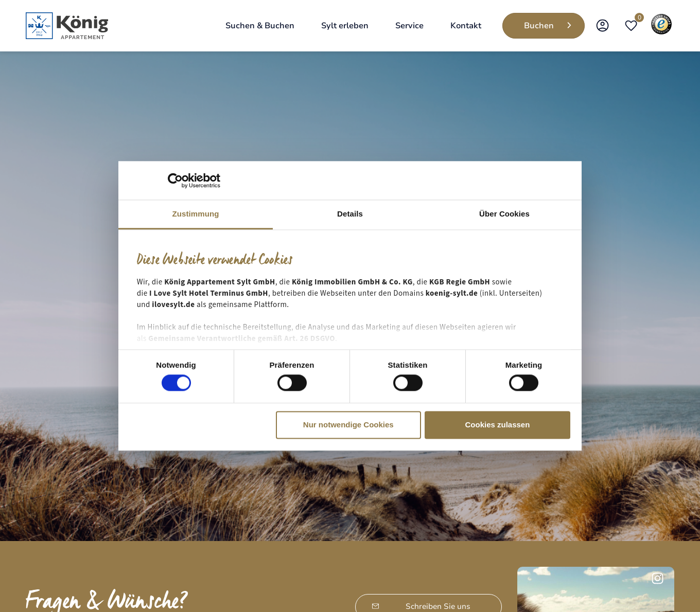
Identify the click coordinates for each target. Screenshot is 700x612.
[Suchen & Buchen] (260, 26)
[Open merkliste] (631, 26)
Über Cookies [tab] (504, 214)
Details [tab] (350, 214)
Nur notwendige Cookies (348, 425)
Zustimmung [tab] (196, 214)
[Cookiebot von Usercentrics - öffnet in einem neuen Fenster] (175, 181)
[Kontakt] (466, 26)
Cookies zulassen (497, 425)
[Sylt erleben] (345, 26)
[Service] (409, 26)
